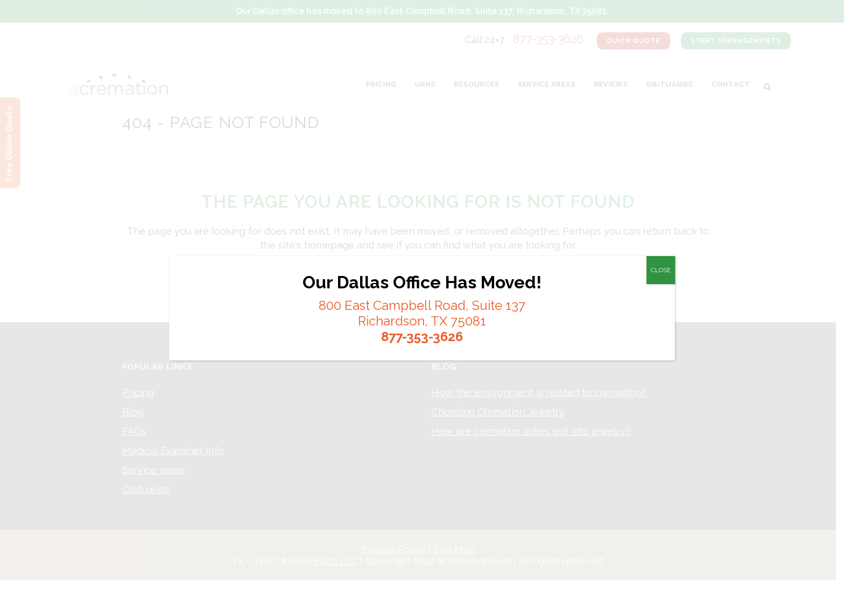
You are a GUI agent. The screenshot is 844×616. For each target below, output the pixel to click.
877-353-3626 (422, 337)
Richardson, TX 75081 (422, 321)
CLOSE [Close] (661, 270)
